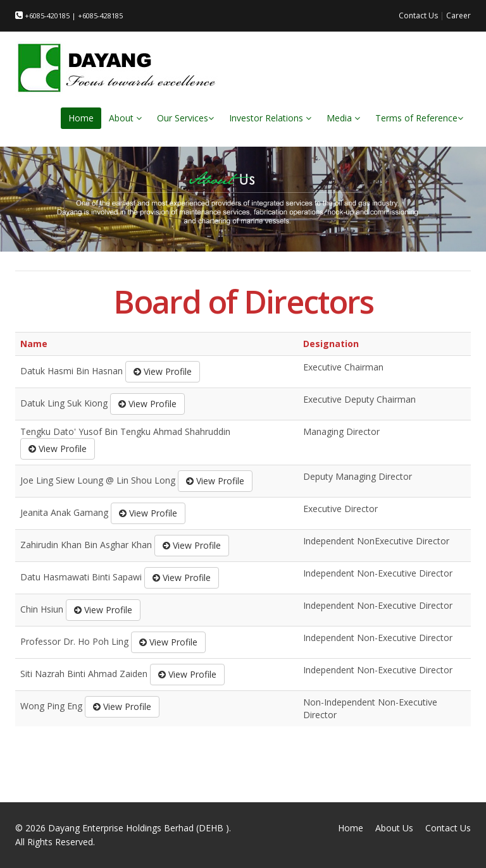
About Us (394, 828)
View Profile (163, 371)
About (125, 118)
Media (343, 118)
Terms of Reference (419, 118)
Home (81, 118)
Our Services (185, 118)
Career (458, 15)
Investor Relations (270, 118)
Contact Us (418, 15)
